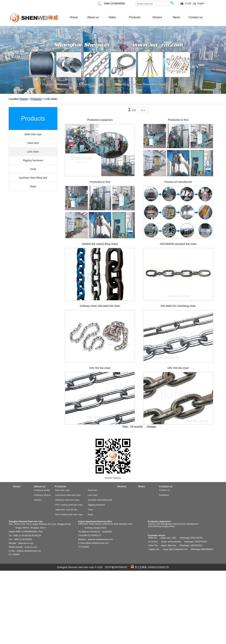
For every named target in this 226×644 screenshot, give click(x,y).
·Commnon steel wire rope (68, 495)
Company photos (42, 495)
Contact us (196, 17)
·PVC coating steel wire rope (69, 505)
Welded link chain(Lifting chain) (100, 244)
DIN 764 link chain (178, 368)
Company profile (42, 490)
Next (143, 110)
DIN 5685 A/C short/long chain (178, 306)
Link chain (93, 495)
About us (93, 17)
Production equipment (100, 120)
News (176, 17)
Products (135, 17)
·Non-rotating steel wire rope (69, 514)
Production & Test (178, 120)
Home (74, 17)
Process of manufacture (178, 182)
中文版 (188, 3)
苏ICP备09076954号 (116, 567)
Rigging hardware (96, 505)
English (201, 3)
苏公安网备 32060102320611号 (150, 567)
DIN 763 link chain (100, 368)
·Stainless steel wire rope (67, 500)
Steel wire (93, 490)
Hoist (90, 510)
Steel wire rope (62, 490)
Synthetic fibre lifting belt (100, 500)
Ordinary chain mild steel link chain (100, 306)
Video (112, 17)
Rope (90, 514)
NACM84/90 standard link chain (178, 244)
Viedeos (38, 500)
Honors (157, 17)
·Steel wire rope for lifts (66, 510)
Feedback (164, 495)
